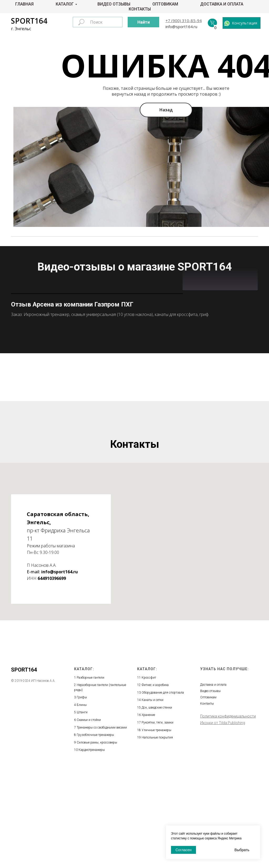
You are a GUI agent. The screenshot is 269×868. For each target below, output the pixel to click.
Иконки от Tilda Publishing (223, 822)
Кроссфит (149, 777)
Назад (166, 110)
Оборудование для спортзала (163, 792)
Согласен (183, 850)
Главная (24, 4)
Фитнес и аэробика (155, 785)
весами (122, 827)
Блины (82, 804)
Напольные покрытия (157, 837)
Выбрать (242, 850)
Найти (144, 22)
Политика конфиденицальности (228, 816)
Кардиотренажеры (92, 850)
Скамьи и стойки (89, 820)
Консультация (245, 23)
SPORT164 (29, 21)
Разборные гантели (90, 777)
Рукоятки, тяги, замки (157, 822)
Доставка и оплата (222, 4)
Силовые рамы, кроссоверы (97, 842)
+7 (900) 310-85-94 (184, 20)
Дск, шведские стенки (157, 807)
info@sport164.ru (181, 27)
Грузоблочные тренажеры (95, 835)
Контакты (140, 9)
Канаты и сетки (152, 800)
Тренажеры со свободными (97, 827)
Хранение (148, 815)
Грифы (82, 797)
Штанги (82, 812)
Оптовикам (165, 4)
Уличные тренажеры (156, 830)
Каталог (65, 4)
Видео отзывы (114, 4)
